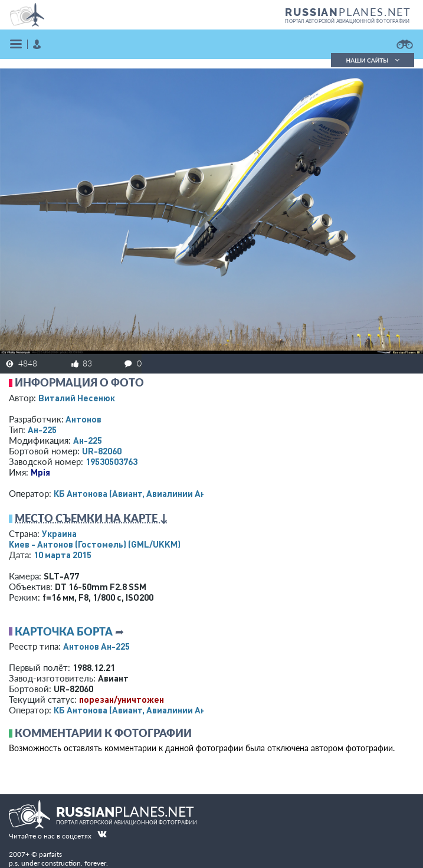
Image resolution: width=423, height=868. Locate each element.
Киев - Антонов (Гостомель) (95, 544)
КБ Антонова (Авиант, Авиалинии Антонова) (146, 493)
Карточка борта (64, 631)
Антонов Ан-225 (96, 646)
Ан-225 (42, 430)
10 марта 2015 (63, 555)
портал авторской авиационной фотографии (347, 21)
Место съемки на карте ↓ (91, 518)
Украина (59, 533)
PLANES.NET (348, 12)
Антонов (83, 419)
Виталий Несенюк (77, 398)
